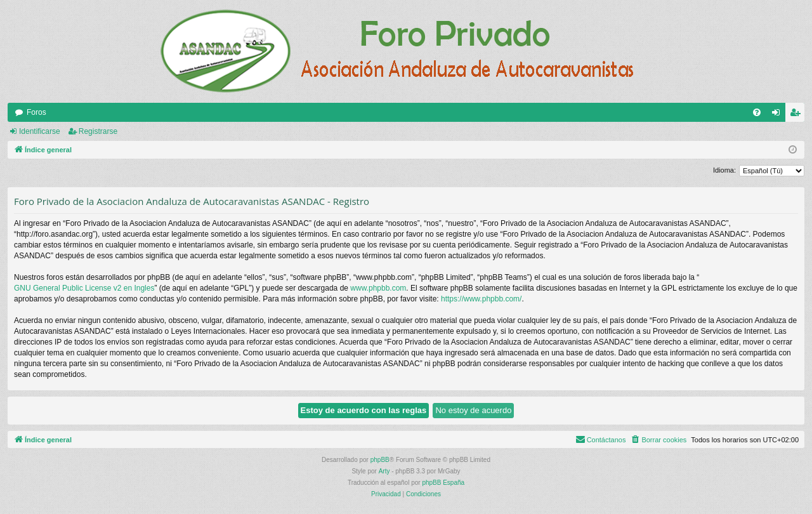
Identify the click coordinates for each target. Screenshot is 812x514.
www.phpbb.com (378, 288)
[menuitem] (757, 112)
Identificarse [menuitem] (779, 115)
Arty (384, 471)
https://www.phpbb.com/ (481, 299)
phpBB (380, 460)
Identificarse (40, 131)
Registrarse (98, 131)
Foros (36, 112)
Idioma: (724, 170)
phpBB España (443, 483)
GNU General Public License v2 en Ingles (84, 288)
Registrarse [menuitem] (798, 115)
